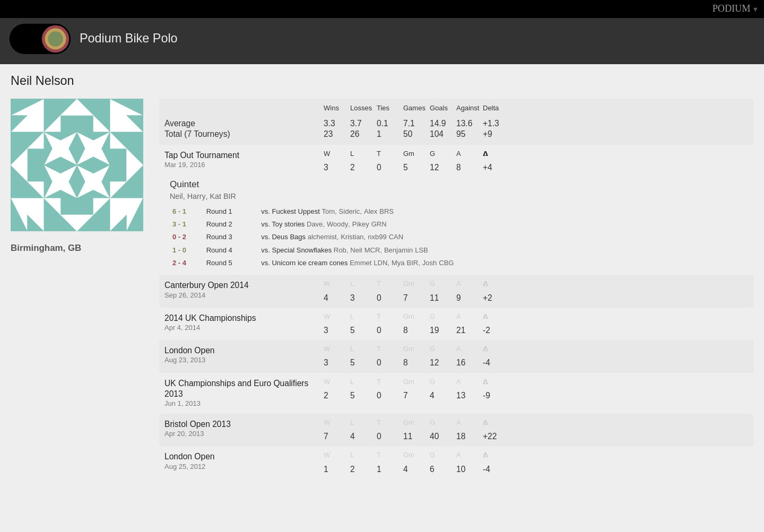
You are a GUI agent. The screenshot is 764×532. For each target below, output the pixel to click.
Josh (429, 263)
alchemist (322, 237)
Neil (176, 196)
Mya (398, 263)
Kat (216, 196)
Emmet (361, 263)
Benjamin (398, 250)
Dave (315, 224)
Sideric (350, 212)
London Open (190, 350)
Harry (197, 196)
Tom (328, 212)
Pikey (361, 224)
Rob (340, 250)
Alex (371, 212)
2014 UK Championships (210, 318)
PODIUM (732, 8)
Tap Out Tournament (202, 155)
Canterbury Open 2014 (207, 285)
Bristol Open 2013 (198, 424)
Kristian (352, 237)
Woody (337, 224)
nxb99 (377, 237)
